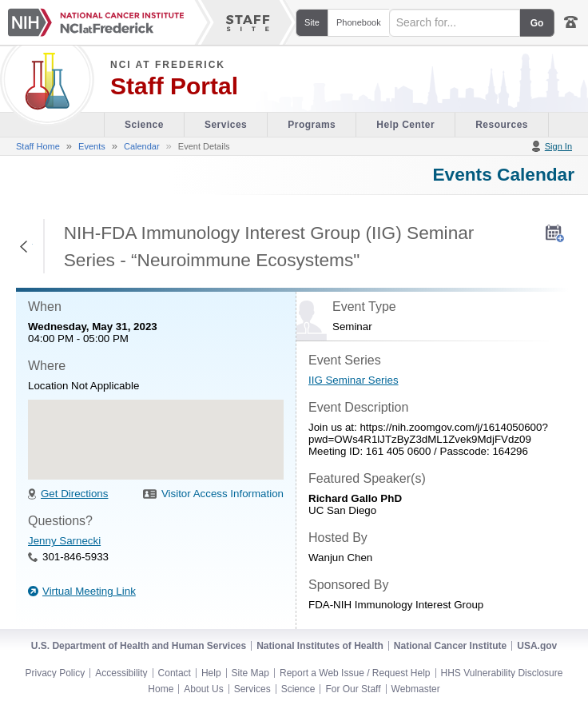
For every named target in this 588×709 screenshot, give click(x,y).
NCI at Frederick (168, 65)
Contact (175, 673)
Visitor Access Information (222, 494)
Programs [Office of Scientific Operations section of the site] (312, 125)
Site (312, 22)
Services (252, 689)
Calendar (142, 146)
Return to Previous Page (24, 246)
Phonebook (359, 22)
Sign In (558, 146)
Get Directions (74, 494)
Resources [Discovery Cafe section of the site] (502, 125)
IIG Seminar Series (354, 380)
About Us (203, 689)
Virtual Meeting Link (89, 591)
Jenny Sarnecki (64, 541)
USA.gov (537, 646)
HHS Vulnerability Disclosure (502, 673)
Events (92, 146)
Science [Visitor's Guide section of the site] (144, 125)
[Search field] (455, 23)
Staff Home (38, 146)
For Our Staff (353, 689)
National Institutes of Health (320, 646)
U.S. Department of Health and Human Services (139, 646)
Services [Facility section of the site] (226, 125)
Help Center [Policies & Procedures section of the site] (405, 125)
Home (161, 689)
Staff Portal (174, 86)
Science (298, 689)
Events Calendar (503, 174)
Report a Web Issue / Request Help (355, 673)
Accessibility (121, 673)
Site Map (250, 673)
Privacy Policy (56, 673)
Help (211, 673)
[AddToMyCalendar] (555, 233)
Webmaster (416, 689)
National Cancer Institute (450, 646)
